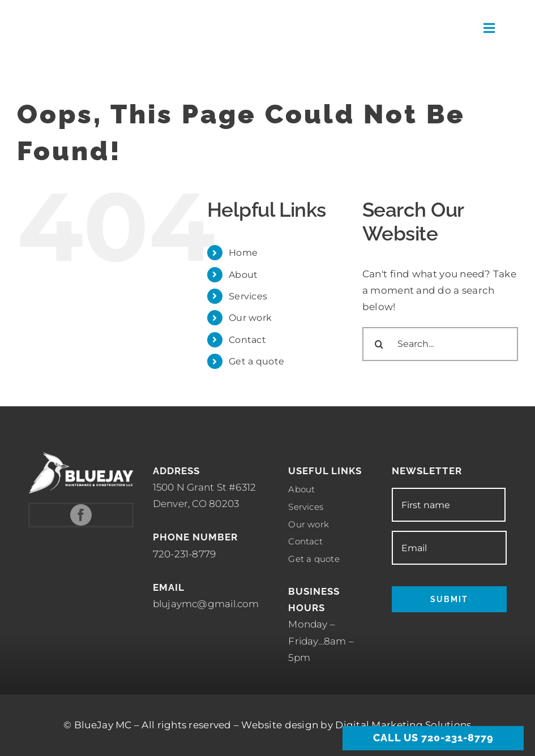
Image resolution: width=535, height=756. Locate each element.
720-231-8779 (185, 554)
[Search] (379, 344)
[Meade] (88, 9)
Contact (247, 340)
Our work (250, 318)
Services (248, 296)
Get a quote (256, 361)
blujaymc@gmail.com (206, 604)
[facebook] (81, 515)
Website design (280, 725)
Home (243, 253)
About (243, 275)
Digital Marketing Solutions (403, 725)
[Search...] (440, 344)
